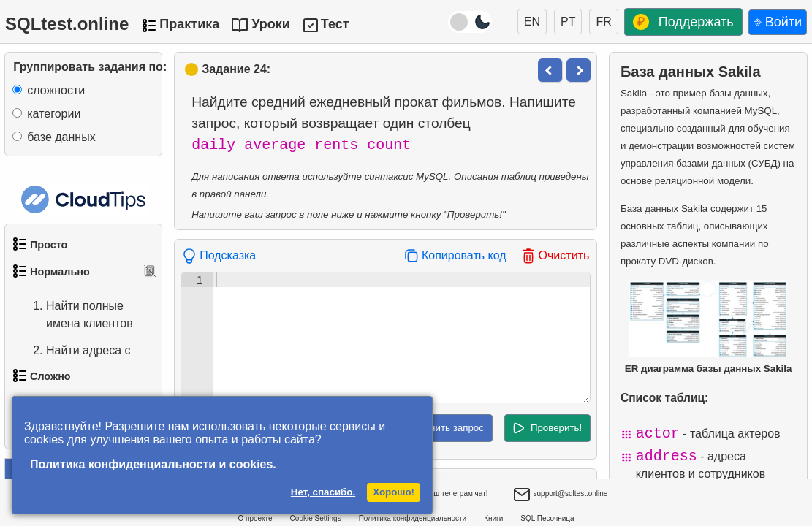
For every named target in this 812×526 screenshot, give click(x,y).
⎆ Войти (778, 22)
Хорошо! (394, 492)
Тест (335, 24)
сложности (56, 90)
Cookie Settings (316, 518)
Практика (189, 24)
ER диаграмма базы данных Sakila (709, 327)
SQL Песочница (547, 518)
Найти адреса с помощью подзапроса (73, 368)
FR (603, 22)
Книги (493, 518)
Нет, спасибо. (323, 492)
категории (54, 114)
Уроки (271, 24)
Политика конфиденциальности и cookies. (153, 464)
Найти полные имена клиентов (75, 315)
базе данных (61, 137)
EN (532, 22)
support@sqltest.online (561, 495)
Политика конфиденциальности (413, 518)
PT (568, 22)
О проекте (255, 518)
